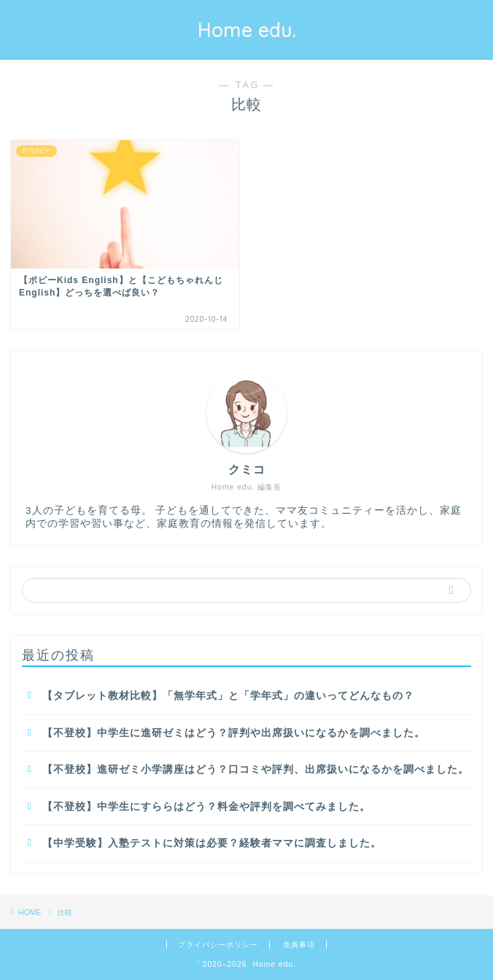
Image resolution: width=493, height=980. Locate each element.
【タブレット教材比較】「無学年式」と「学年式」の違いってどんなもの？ (228, 696)
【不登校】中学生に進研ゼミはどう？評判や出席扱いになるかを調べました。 (234, 733)
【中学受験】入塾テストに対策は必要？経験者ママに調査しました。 (212, 843)
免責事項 (299, 945)
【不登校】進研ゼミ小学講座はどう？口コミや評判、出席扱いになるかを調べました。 (256, 769)
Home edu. (247, 30)
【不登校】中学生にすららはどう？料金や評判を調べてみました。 (206, 807)
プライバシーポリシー (218, 945)
